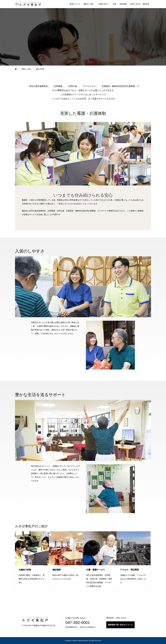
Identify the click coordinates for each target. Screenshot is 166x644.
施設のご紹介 (89, 4)
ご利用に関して (103, 4)
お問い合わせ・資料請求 (140, 4)
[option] (62, 154)
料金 (115, 4)
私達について (75, 4)
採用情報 (123, 4)
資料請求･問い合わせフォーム (120, 625)
